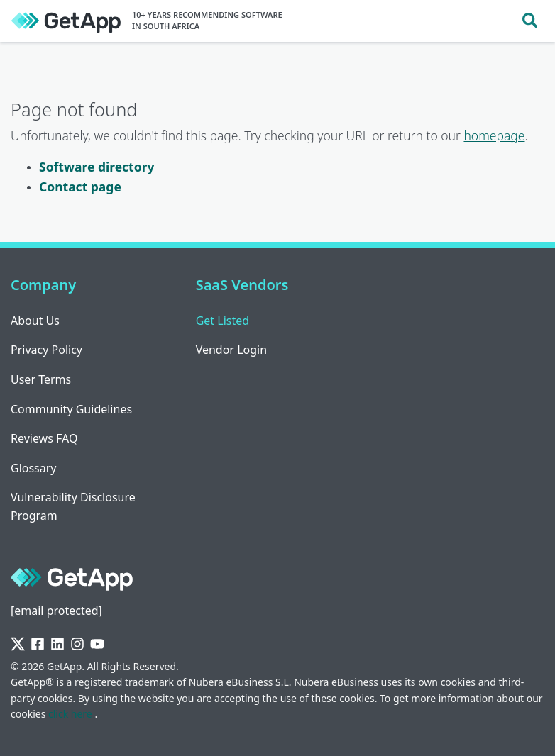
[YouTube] (97, 644)
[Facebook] (38, 644)
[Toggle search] (530, 21)
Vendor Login (231, 350)
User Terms (41, 379)
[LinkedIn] (57, 644)
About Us (35, 321)
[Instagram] (77, 644)
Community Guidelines (71, 409)
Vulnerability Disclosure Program (73, 506)
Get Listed (222, 321)
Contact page (80, 187)
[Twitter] (18, 644)
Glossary (34, 468)
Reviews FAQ (44, 438)
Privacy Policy (46, 350)
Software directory (97, 167)
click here (71, 714)
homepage (494, 135)
